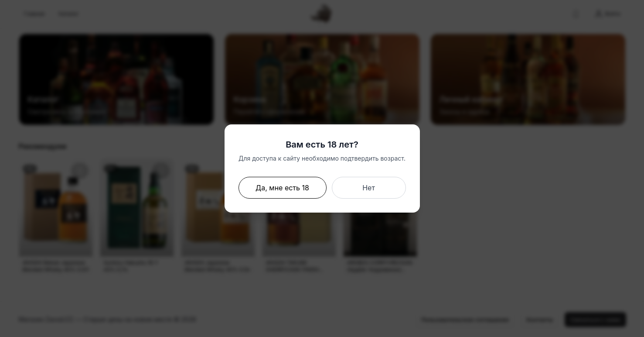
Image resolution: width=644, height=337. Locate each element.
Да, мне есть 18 (282, 188)
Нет (369, 188)
